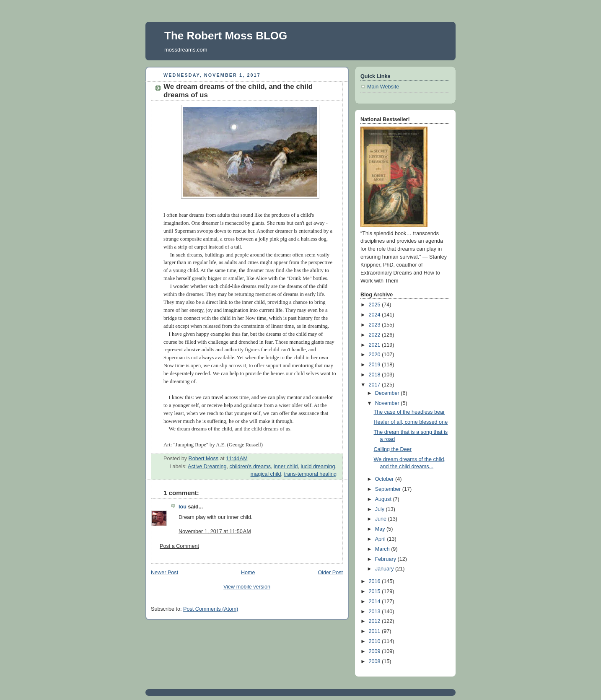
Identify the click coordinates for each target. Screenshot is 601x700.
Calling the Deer (393, 449)
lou (183, 507)
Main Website (383, 87)
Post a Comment (179, 546)
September (389, 489)
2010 (376, 641)
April (381, 539)
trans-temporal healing (310, 474)
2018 (376, 375)
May (381, 529)
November (388, 403)
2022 (376, 335)
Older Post (330, 573)
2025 (376, 305)
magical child (266, 474)
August (384, 499)
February (386, 559)
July (381, 509)
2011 (376, 631)
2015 (376, 591)
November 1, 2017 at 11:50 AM (215, 531)
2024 (376, 315)
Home (248, 573)
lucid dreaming (318, 467)
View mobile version (247, 587)
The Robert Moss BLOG (226, 36)
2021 (376, 345)
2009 (376, 651)
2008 (376, 661)
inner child (286, 467)
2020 (376, 355)
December (388, 393)
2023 (376, 325)
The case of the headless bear (409, 412)
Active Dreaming (207, 467)
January (385, 569)
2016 (376, 581)
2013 (376, 612)
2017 (376, 385)
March (383, 549)
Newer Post (164, 573)
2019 (376, 365)
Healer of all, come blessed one (411, 422)
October (385, 479)
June (382, 519)
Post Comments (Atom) (211, 609)
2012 (376, 621)
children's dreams (250, 467)
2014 (376, 601)
